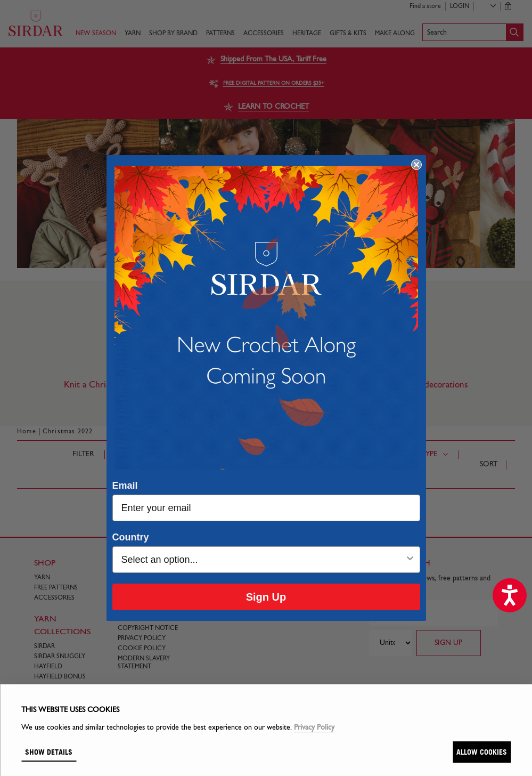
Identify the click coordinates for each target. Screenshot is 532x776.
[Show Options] (410, 560)
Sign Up (266, 597)
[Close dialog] (416, 165)
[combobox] (263, 560)
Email (125, 486)
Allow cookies (482, 752)
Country (131, 537)
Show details (49, 752)
